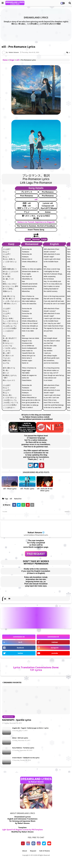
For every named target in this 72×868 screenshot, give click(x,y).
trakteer (55, 642)
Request (33, 851)
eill (18, 60)
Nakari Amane (35, 532)
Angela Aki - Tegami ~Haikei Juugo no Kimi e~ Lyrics (30, 728)
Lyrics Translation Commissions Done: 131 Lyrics (36, 669)
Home (5, 60)
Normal (36, 239)
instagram (55, 648)
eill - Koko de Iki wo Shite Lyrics (45, 490)
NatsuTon (18, 499)
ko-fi (20, 642)
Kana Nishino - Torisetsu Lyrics (23, 748)
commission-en (19, 637)
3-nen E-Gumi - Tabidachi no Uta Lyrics (26, 758)
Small (28, 239)
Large (44, 239)
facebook (20, 648)
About (25, 851)
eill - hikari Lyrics (10, 489)
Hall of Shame (44, 851)
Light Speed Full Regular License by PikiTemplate (22, 830)
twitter (20, 653)
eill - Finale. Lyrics (27, 489)
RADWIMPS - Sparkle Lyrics (17, 720)
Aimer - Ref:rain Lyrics (20, 738)
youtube (55, 653)
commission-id (53, 637)
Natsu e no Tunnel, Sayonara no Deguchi (36, 222)
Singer (12, 60)
